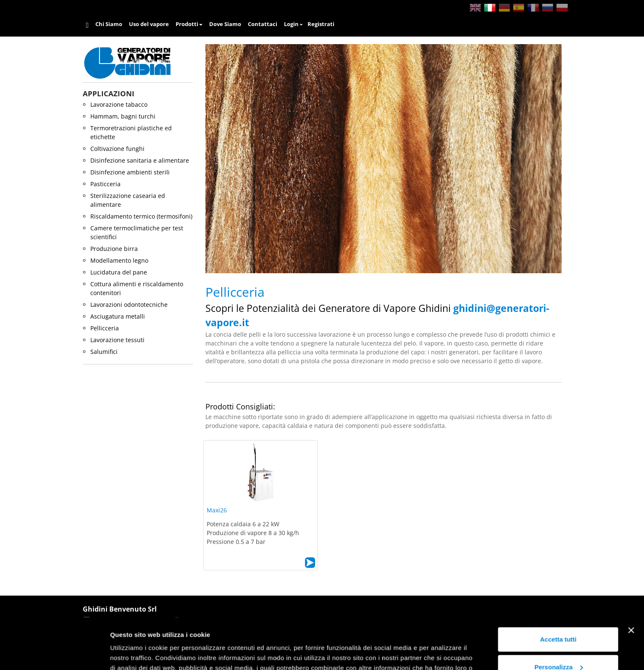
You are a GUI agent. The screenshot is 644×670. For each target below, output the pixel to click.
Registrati (321, 24)
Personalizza (559, 619)
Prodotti (189, 24)
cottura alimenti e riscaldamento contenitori (137, 288)
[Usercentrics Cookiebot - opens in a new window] (54, 654)
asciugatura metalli (118, 316)
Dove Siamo (225, 24)
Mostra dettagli (133, 653)
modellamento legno (119, 260)
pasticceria (105, 184)
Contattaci (263, 24)
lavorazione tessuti (117, 340)
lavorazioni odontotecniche (129, 305)
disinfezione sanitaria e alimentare (140, 160)
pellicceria (105, 328)
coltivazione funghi (117, 149)
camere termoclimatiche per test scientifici (137, 232)
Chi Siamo (109, 24)
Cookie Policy (418, 630)
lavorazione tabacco (119, 104)
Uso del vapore (149, 24)
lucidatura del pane (119, 272)
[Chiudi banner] (631, 583)
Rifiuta (559, 647)
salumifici (104, 352)
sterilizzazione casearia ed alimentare (128, 200)
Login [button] (293, 24)
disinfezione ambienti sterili (130, 172)
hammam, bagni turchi (123, 116)
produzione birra (114, 249)
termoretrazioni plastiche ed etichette (131, 132)
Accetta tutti (559, 592)
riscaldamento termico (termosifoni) (141, 216)
